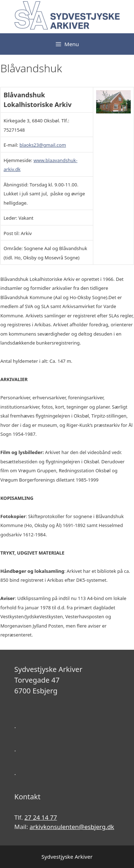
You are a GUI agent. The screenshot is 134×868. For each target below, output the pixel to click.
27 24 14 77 (41, 817)
